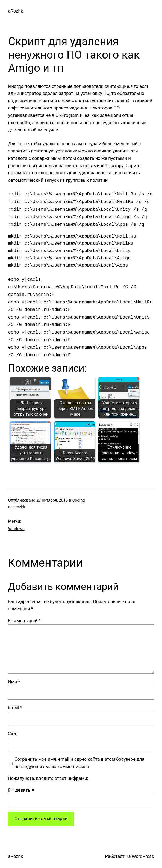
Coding (79, 500)
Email (15, 708)
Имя (14, 682)
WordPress (143, 856)
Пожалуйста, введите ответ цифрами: (48, 778)
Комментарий (24, 621)
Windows (16, 529)
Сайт (13, 734)
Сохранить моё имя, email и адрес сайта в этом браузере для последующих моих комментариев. (79, 763)
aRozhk (16, 11)
